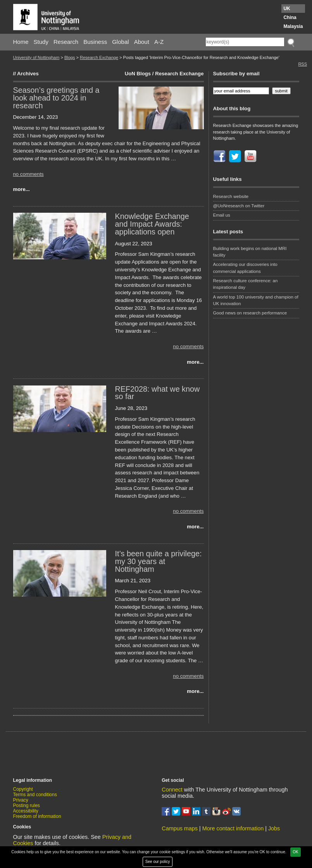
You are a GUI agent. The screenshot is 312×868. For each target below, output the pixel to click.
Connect (172, 790)
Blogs (70, 57)
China (290, 17)
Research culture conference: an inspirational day (246, 284)
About (142, 42)
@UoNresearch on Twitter (239, 206)
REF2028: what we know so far (158, 393)
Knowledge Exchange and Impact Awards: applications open (152, 224)
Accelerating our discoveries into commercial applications (245, 268)
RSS (303, 64)
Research (66, 42)
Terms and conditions (35, 795)
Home (21, 42)
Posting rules (27, 806)
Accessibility (26, 811)
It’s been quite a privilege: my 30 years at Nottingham (159, 561)
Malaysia (293, 26)
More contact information (233, 828)
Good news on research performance (251, 313)
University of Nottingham (36, 57)
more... (22, 189)
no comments (28, 174)
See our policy (158, 862)
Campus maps (180, 828)
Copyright (23, 789)
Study (41, 42)
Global (120, 42)
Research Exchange (99, 57)
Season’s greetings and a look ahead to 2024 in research (56, 98)
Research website (231, 196)
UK (287, 9)
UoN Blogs (138, 74)
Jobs (274, 828)
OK (295, 852)
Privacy (21, 800)
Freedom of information (37, 816)
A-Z (159, 42)
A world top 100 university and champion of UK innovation (256, 300)
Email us (222, 215)
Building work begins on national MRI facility (250, 252)
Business (95, 42)
